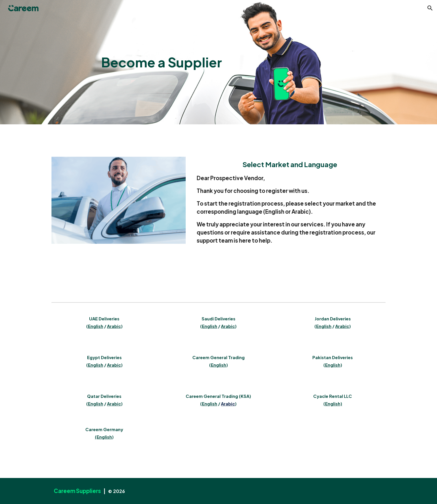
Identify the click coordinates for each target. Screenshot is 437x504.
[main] (161, 62)
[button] (430, 8)
